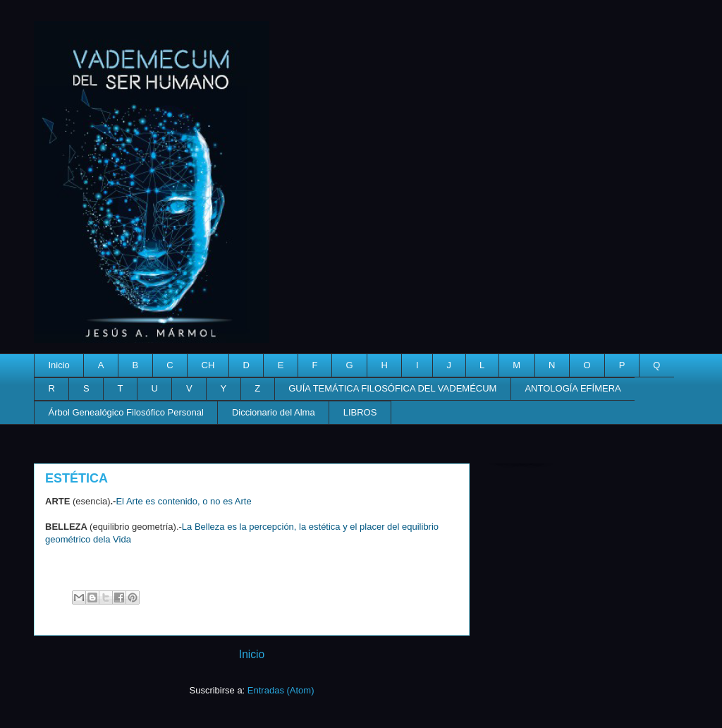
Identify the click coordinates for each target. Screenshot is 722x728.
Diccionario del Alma (274, 412)
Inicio (59, 365)
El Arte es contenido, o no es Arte (183, 501)
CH (208, 365)
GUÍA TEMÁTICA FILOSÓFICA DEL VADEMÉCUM (392, 388)
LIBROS (360, 412)
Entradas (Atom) (281, 690)
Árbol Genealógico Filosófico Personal (126, 412)
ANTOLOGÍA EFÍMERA (573, 388)
